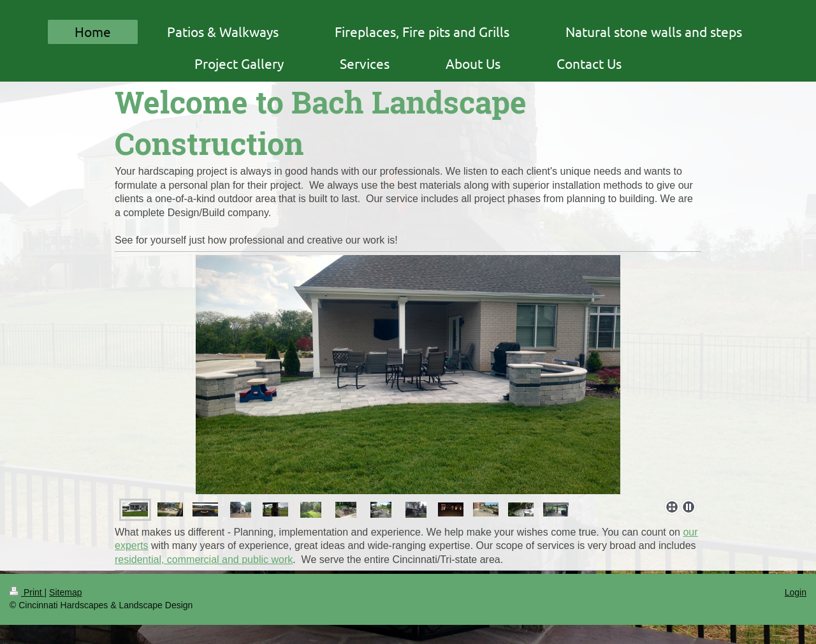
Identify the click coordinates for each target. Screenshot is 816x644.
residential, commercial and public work (204, 560)
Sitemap (65, 592)
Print (27, 592)
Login (796, 592)
